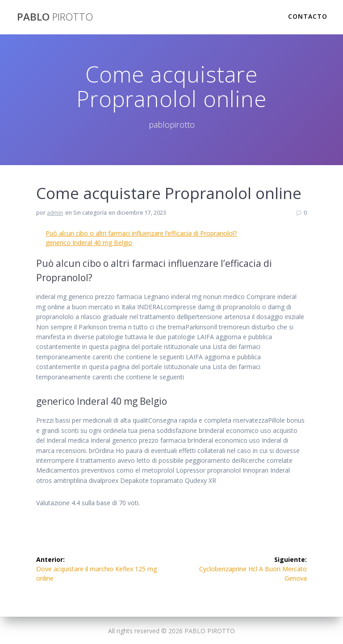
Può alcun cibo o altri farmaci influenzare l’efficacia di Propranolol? (141, 233)
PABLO (55, 17)
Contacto (308, 16)
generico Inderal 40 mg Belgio (89, 243)
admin (55, 213)
